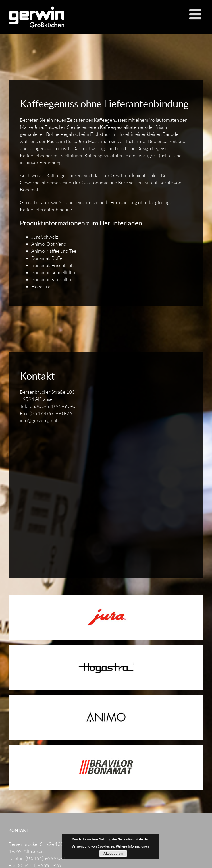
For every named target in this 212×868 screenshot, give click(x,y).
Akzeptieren (113, 854)
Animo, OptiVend (49, 244)
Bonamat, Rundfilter (52, 279)
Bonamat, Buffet (48, 258)
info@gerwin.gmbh (39, 420)
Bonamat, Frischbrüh (52, 265)
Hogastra (41, 286)
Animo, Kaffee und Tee (54, 251)
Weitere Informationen (132, 846)
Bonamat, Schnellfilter (54, 272)
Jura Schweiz (45, 237)
